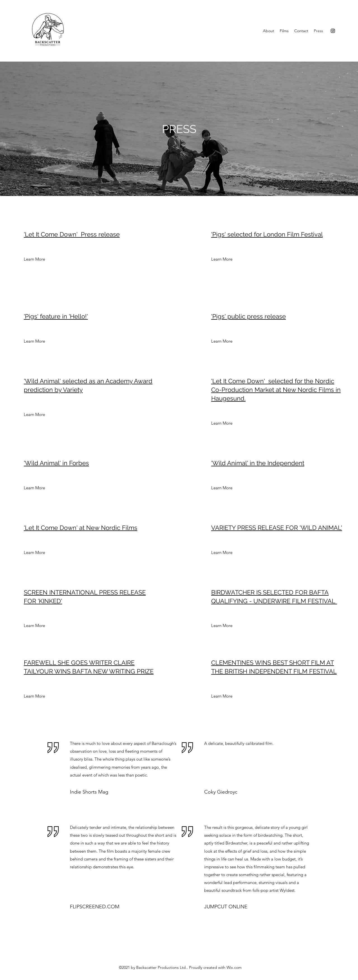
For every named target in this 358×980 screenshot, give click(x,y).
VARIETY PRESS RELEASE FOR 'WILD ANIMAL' (277, 528)
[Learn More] (222, 259)
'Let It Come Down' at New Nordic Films (81, 528)
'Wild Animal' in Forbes (56, 463)
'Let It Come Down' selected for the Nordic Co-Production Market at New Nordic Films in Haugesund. (276, 390)
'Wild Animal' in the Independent (258, 463)
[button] (29, 259)
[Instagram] (333, 31)
